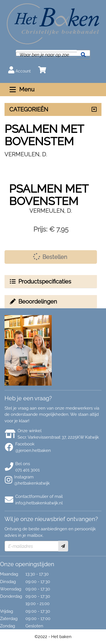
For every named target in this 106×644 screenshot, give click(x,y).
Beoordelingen (33, 302)
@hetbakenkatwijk (32, 483)
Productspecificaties (40, 282)
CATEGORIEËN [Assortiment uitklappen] (29, 109)
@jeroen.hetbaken (33, 450)
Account (20, 70)
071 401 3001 (27, 470)
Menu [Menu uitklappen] (21, 89)
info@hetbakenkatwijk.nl (39, 503)
